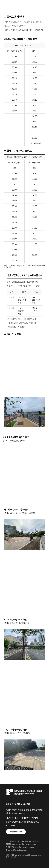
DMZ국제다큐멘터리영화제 (25, 4)
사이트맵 (40, 4)
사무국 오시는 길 (16, 832)
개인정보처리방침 (22, 804)
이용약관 (10, 804)
